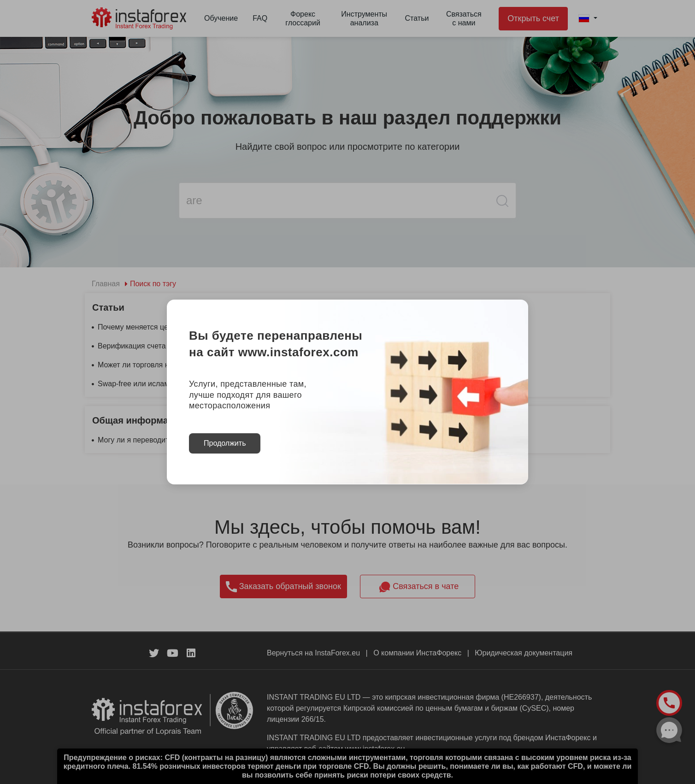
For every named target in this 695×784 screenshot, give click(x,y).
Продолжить (225, 443)
